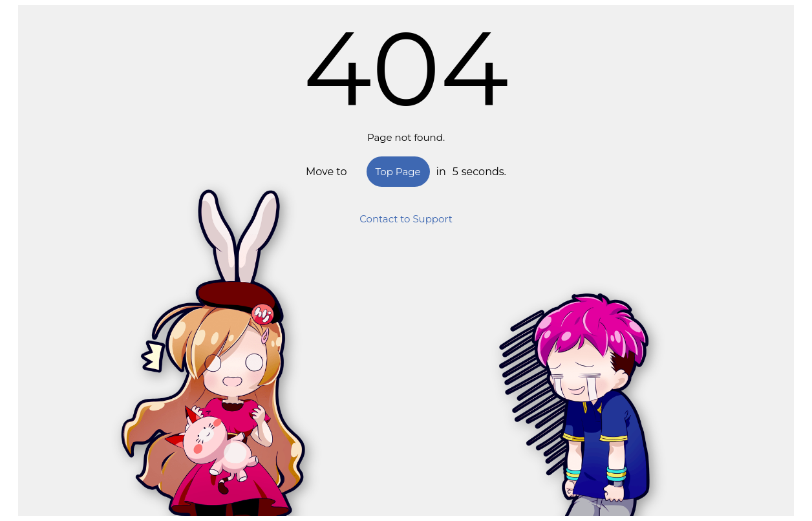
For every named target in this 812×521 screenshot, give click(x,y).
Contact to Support (406, 219)
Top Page (398, 172)
